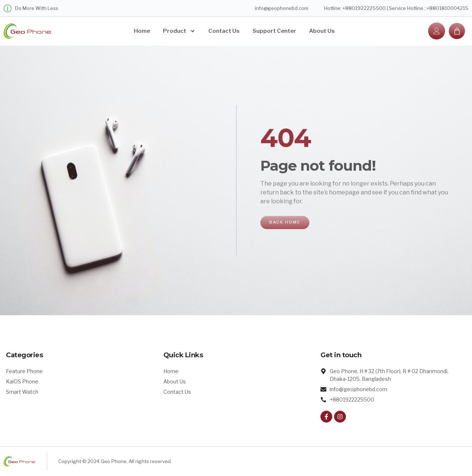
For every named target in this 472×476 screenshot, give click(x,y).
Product (179, 31)
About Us (322, 31)
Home (142, 31)
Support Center (274, 31)
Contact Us (224, 31)
